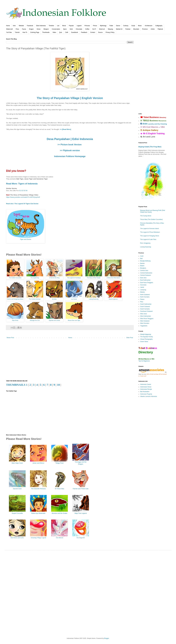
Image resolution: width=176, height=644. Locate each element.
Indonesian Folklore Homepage (70, 156)
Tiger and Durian (26, 239)
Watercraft (9, 29)
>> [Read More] (65, 129)
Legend (79, 26)
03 (24, 191)
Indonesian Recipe (146, 389)
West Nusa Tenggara (147, 319)
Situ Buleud (60, 538)
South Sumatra (145, 309)
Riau (142, 302)
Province (145, 29)
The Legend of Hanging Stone (150, 236)
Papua (142, 299)
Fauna (24, 29)
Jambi (142, 287)
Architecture (149, 26)
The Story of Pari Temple (94, 278)
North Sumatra (145, 297)
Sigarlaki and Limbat (54, 320)
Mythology (103, 26)
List (58, 26)
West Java (143, 314)
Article (153, 29)
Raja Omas (15, 320)
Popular (71, 26)
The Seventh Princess (38, 489)
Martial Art (119, 29)
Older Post (130, 338)
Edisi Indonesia (41, 26)
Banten (142, 263)
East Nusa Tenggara (147, 283)
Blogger (106, 638)
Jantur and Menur (38, 463)
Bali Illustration (145, 392)
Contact (93, 32)
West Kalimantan (146, 316)
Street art (102, 29)
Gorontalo (143, 285)
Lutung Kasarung (94, 299)
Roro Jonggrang (145, 243)
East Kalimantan (145, 280)
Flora (17, 29)
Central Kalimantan (146, 273)
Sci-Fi (94, 29)
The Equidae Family (146, 337)
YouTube (9, 32)
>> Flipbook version (70, 150)
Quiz (61, 32)
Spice (65, 29)
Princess (87, 26)
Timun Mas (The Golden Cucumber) (151, 219)
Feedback (84, 32)
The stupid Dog (35, 278)
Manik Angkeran (113, 299)
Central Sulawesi (145, 275)
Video (54, 32)
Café (67, 32)
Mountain (136, 29)
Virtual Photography (146, 339)
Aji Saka (54, 299)
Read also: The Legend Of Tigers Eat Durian (22, 204)
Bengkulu (143, 268)
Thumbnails (46, 32)
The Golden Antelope (35, 299)
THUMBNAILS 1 (17, 385)
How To (25, 32)
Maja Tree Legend (81, 513)
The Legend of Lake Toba (148, 239)
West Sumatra (145, 323)
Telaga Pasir (59, 463)
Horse (39, 29)
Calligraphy (159, 26)
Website (21, 26)
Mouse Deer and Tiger (74, 320)
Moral (64, 26)
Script (133, 26)
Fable (111, 26)
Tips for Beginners (144, 361)
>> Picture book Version (70, 145)
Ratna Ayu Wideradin (38, 513)
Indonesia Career (146, 384)
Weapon (46, 29)
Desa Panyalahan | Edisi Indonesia (70, 139)
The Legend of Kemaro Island (149, 229)
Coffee (87, 29)
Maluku (143, 292)
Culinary (126, 26)
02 (22, 191)
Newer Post (10, 338)
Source (100, 32)
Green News (144, 342)
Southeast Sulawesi (146, 311)
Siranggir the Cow (35, 320)
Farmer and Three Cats (81, 489)
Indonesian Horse (146, 387)
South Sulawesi (145, 307)
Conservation (56, 29)
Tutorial (17, 32)
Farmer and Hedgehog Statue (15, 299)
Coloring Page (35, 32)
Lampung (143, 290)
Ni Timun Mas (59, 489)
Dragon (31, 29)
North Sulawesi (145, 295)
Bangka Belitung (145, 261)
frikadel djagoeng (146, 334)
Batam (142, 266)
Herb (71, 29)
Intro (14, 26)
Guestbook (75, 32)
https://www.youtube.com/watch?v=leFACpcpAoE (23, 197)
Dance (118, 26)
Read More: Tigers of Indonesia (22, 184)
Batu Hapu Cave (17, 463)
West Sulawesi (145, 321)
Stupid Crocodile (17, 513)
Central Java (144, 271)
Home (8, 26)
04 (26, 191)
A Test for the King (54, 278)
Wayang (110, 29)
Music (140, 26)
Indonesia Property (146, 394)
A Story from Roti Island (113, 278)
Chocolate (79, 29)
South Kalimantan (146, 304)
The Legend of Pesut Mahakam (150, 232)
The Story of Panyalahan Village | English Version (70, 98)
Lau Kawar (74, 299)
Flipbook (160, 29)
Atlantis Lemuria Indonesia (148, 396)
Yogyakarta (144, 326)
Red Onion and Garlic (17, 538)
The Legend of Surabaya (74, 278)
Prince (95, 26)
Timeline (51, 26)
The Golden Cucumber (15, 278)
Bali (141, 259)
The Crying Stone (146, 216)
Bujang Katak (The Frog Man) (150, 147)
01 (20, 191)
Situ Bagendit (81, 538)
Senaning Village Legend (38, 538)
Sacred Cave (17, 489)
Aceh (142, 256)
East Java (143, 278)
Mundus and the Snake (59, 513)
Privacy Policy (110, 32)
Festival (128, 29)
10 (58, 385)
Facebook (30, 26)
